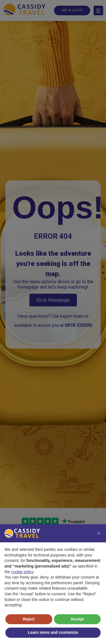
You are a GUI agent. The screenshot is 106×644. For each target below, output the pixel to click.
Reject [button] (29, 619)
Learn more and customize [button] (53, 632)
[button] (99, 533)
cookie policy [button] (22, 572)
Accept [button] (77, 619)
